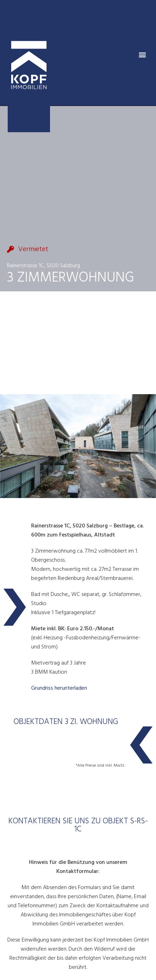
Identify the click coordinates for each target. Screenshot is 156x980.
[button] (143, 55)
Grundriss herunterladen (59, 688)
